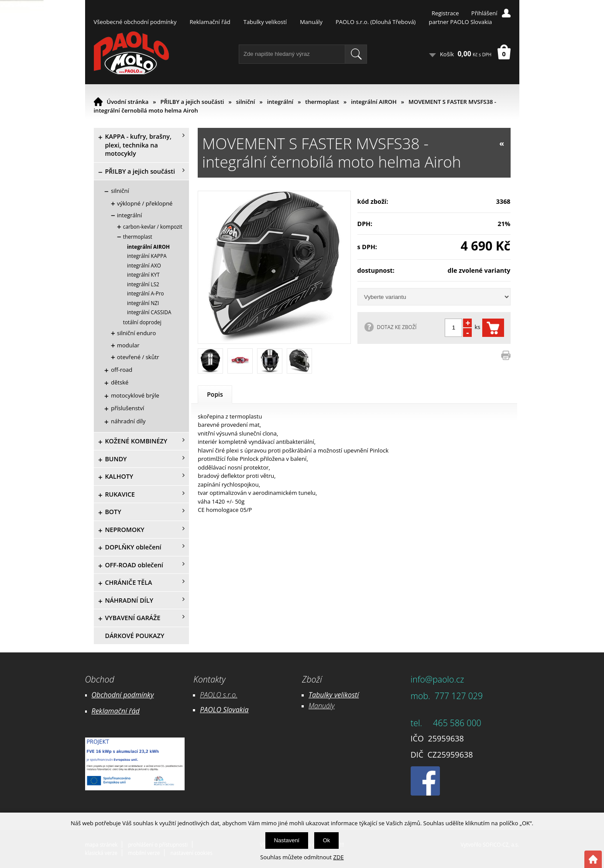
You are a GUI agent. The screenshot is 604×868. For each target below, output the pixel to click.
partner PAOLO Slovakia (460, 22)
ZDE (339, 857)
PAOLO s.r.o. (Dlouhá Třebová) (376, 22)
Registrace (445, 13)
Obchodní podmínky (123, 695)
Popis (215, 394)
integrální (280, 102)
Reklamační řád (210, 22)
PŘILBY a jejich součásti (192, 102)
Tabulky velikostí (265, 22)
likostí (350, 695)
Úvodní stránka (128, 102)
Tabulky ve (325, 695)
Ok (327, 840)
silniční (246, 102)
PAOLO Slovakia (224, 710)
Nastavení (287, 840)
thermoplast (322, 102)
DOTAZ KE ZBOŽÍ (397, 327)
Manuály (311, 22)
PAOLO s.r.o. (219, 695)
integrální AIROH (374, 102)
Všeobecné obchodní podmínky (135, 22)
